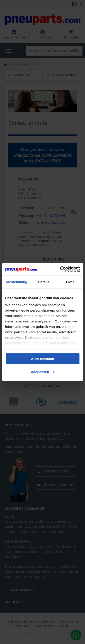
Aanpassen (43, 372)
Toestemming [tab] (16, 282)
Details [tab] (44, 282)
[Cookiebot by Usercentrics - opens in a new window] (61, 269)
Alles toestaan (43, 358)
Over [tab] (70, 282)
